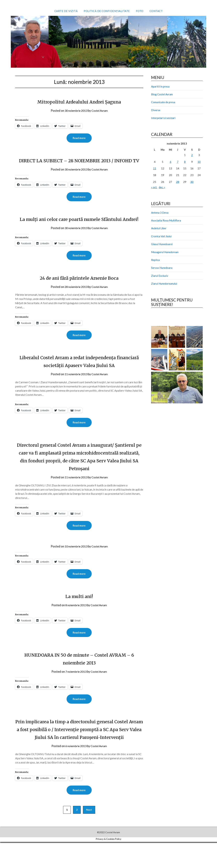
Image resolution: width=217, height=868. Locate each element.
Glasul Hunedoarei (162, 244)
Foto (140, 11)
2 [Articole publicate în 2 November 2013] (192, 155)
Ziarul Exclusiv (160, 276)
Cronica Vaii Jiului (161, 236)
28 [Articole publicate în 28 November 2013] (178, 182)
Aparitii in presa (160, 86)
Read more (79, 138)
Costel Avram (100, 111)
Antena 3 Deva (160, 213)
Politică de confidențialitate (107, 11)
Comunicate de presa (163, 102)
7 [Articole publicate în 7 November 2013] (178, 162)
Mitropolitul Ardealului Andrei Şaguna (79, 102)
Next (89, 836)
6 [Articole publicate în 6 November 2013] (171, 162)
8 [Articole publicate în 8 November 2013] (185, 162)
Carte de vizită (66, 11)
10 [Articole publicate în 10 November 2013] (199, 162)
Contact (156, 11)
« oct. (154, 187)
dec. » (162, 187)
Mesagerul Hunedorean (165, 252)
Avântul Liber (159, 228)
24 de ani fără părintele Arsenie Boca (79, 294)
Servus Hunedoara (162, 268)
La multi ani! (79, 614)
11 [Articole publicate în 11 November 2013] (155, 168)
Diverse (156, 110)
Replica (155, 260)
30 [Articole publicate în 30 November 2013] (192, 182)
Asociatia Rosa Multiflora (166, 220)
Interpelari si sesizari (163, 118)
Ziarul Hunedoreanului (164, 284)
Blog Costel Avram (162, 94)
